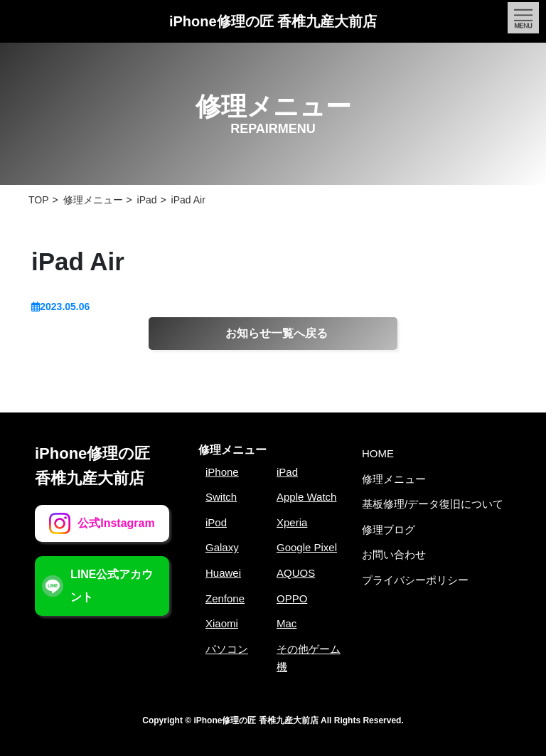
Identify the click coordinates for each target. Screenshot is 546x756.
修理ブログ (389, 529)
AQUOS (296, 573)
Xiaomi (222, 623)
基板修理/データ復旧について (433, 504)
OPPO (292, 598)
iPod (216, 522)
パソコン (227, 649)
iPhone (222, 472)
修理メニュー (232, 450)
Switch (221, 497)
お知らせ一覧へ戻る (277, 333)
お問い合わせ (394, 554)
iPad (287, 472)
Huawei (223, 573)
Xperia (292, 522)
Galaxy (222, 547)
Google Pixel (307, 547)
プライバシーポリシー (415, 580)
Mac (287, 623)
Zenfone (225, 598)
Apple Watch (307, 497)
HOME (378, 453)
